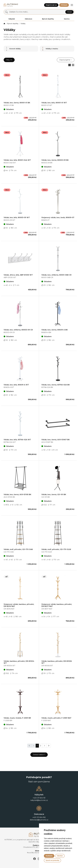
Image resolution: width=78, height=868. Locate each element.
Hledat (69, 12)
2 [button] (41, 746)
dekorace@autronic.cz (39, 820)
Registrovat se (51, 5)
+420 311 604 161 (39, 798)
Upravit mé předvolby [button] (52, 860)
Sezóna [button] (67, 19)
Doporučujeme (65, 60)
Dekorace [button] (28, 19)
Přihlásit (64, 5)
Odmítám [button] (60, 856)
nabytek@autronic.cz (39, 800)
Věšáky (23, 24)
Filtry (9, 60)
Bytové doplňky (13, 24)
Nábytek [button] (12, 19)
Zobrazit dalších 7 (39, 755)
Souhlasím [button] (49, 856)
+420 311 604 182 (39, 817)
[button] (72, 5)
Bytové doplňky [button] (48, 19)
